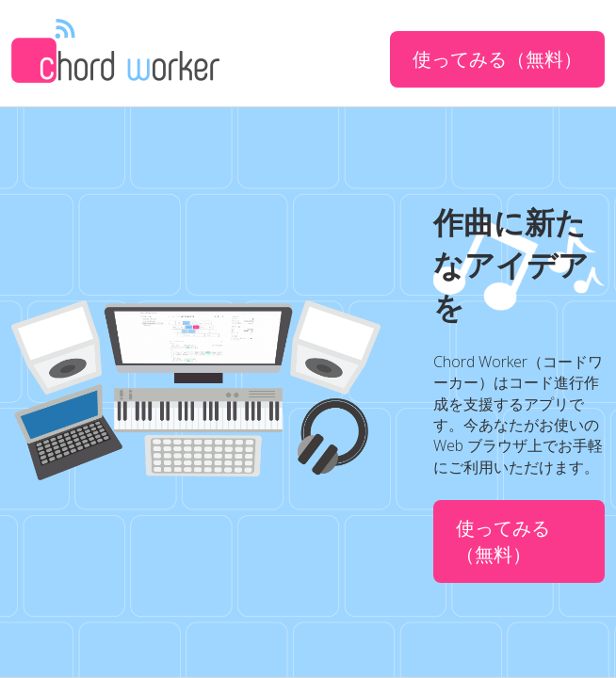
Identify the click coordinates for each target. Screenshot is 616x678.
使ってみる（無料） (497, 59)
